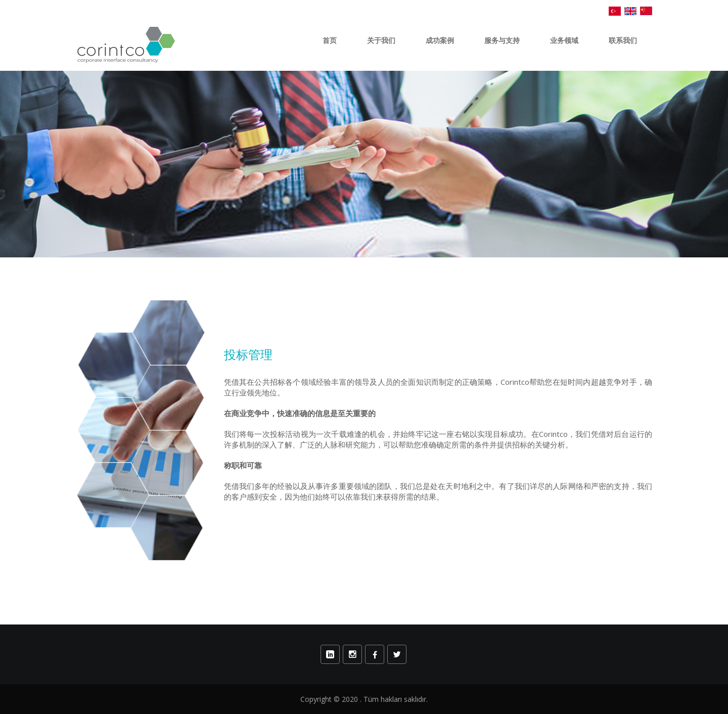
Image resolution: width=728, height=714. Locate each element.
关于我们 (381, 40)
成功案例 (440, 40)
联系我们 (623, 40)
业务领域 (564, 40)
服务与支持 (502, 40)
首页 (330, 40)
